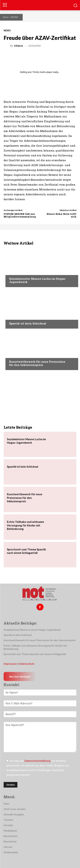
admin (19, 46)
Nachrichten (17, 272)
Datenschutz (27, 664)
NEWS (15, 17)
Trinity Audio (39, 72)
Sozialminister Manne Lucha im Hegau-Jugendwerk (38, 280)
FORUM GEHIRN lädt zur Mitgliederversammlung (20, 215)
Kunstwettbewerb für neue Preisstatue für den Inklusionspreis (37, 363)
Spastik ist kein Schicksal (28, 323)
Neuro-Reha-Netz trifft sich (61, 215)
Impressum (10, 664)
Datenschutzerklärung (37, 761)
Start (6, 17)
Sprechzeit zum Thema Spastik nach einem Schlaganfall (26, 551)
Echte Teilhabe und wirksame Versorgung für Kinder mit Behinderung (25, 525)
